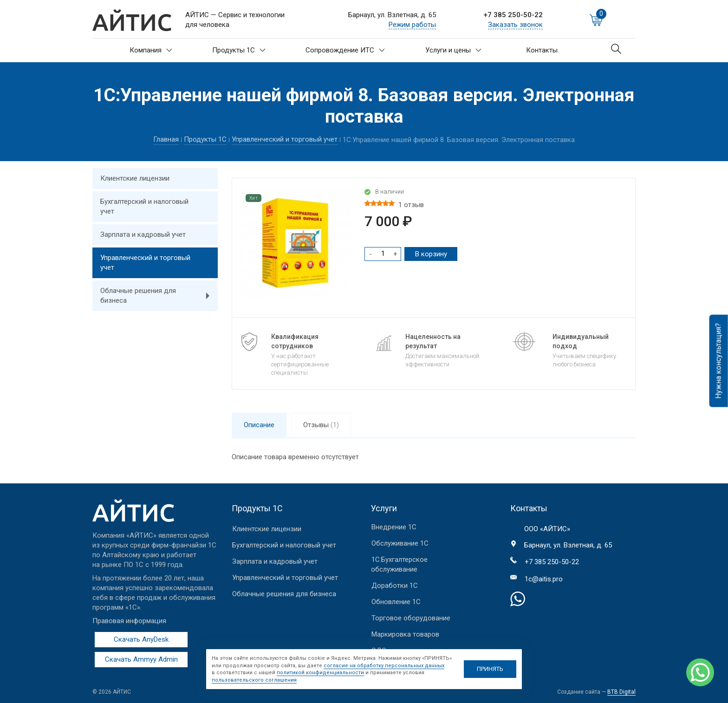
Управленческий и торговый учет (285, 139)
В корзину (431, 254)
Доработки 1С (395, 586)
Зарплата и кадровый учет (143, 234)
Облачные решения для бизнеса (159, 296)
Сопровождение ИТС (345, 50)
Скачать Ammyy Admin (141, 659)
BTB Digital (621, 692)
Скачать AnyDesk (141, 639)
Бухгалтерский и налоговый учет (144, 206)
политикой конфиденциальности (320, 673)
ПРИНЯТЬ (490, 669)
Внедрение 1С (394, 527)
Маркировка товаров (405, 634)
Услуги (384, 508)
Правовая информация (129, 621)
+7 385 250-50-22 (513, 15)
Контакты (542, 50)
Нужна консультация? (718, 361)
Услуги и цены (453, 50)
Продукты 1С (239, 50)
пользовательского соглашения (254, 680)
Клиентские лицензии (135, 178)
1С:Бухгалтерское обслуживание (399, 564)
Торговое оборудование (411, 618)
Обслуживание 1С (400, 543)
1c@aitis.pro (544, 579)
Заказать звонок (515, 25)
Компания (151, 50)
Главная (166, 139)
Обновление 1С (396, 602)
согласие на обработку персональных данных (384, 666)
